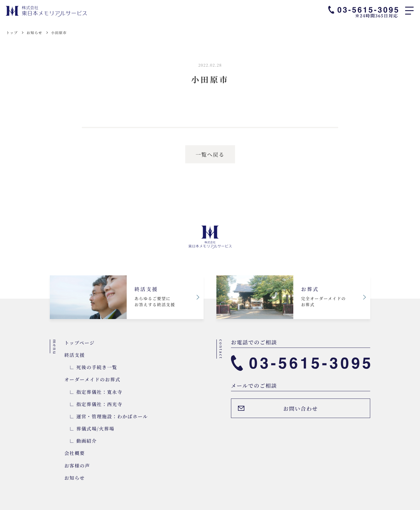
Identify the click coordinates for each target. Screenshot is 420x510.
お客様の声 (77, 466)
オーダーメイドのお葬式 (92, 379)
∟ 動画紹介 (81, 441)
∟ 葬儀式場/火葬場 (89, 429)
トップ (12, 32)
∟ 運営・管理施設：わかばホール (106, 416)
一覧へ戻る (210, 154)
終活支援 (75, 355)
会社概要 (75, 453)
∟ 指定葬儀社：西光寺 (93, 404)
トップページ (80, 343)
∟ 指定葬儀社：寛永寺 (93, 392)
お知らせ (34, 32)
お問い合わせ (301, 408)
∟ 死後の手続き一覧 (91, 367)
